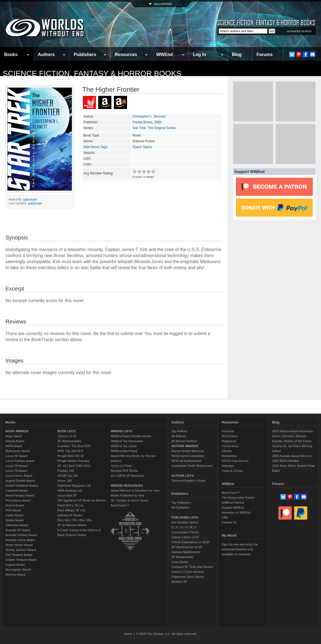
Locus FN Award (17, 466)
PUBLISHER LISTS (185, 517)
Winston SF (179, 582)
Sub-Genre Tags (95, 147)
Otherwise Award (17, 525)
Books (11, 55)
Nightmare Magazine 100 (74, 486)
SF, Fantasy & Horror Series (130, 500)
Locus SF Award (16, 456)
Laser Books (180, 562)
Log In (199, 55)
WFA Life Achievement (187, 461)
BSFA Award (14, 446)
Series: (88, 128)
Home (128, 634)
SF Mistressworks (69, 441)
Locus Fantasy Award (20, 461)
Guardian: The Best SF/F (74, 446)
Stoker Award (14, 520)
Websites (228, 466)
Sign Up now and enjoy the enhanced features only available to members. (240, 549)
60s (67, 520)
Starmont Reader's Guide (188, 481)
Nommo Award (15, 575)
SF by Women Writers (72, 525)
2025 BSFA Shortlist (286, 461)
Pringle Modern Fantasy (73, 461)
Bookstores (229, 456)
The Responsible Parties (238, 498)
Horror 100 (65, 481)
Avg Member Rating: (98, 173)
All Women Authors (184, 441)
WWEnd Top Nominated (127, 441)
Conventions (230, 446)
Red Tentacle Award (19, 555)
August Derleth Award (20, 481)
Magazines (229, 441)
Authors (46, 55)
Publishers (85, 55)
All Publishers (181, 508)
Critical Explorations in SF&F (191, 542)
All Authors (179, 436)
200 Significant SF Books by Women (82, 500)
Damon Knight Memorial (188, 451)
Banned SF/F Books (124, 471)
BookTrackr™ (120, 505)
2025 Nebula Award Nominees (292, 431)
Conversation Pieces (185, 532)
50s (60, 520)
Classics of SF (67, 436)
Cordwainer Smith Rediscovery (192, 466)
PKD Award (13, 510)
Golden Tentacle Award (21, 560)
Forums (265, 55)
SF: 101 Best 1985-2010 (74, 466)
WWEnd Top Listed (124, 446)
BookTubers (230, 436)
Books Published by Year (128, 495)
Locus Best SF (67, 495)
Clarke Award (14, 515)
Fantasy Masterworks (186, 552)
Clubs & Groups (232, 471)
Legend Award (15, 565)
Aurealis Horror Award (20, 540)
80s (82, 520)
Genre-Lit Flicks (121, 466)
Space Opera (142, 147)
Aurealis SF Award (18, 530)
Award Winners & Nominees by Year (135, 490)
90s (89, 520)
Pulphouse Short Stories (188, 577)
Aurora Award (15, 505)
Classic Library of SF (185, 537)
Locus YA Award (16, 471)
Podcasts (228, 431)
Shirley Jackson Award (21, 550)
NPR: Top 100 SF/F (70, 451)
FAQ (225, 517)
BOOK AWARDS (17, 431)
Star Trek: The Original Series (154, 128)
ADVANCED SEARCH (299, 31)
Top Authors (179, 431)
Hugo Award (14, 436)
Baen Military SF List (71, 510)
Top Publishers (181, 503)
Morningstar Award (18, 570)
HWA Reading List (70, 490)
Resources (126, 55)
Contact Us (229, 522)
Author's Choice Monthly (188, 572)
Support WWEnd (233, 508)
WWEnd (164, 55)
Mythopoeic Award (18, 451)
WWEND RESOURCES (127, 486)
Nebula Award (15, 441)
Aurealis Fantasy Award (21, 535)
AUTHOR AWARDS (185, 446)
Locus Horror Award (19, 476)
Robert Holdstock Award (22, 486)
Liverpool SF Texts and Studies (192, 567)
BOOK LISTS (67, 431)
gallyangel (30, 199)
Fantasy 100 (66, 471)
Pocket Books (142, 122)
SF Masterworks (182, 557)
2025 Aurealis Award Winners (292, 456)
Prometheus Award (18, 500)
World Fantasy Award (20, 495)
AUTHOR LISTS (183, 476)
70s (74, 520)
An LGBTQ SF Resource (127, 476)
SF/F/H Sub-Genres (235, 461)
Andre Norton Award (19, 545)
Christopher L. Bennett (149, 116)
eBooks (227, 451)
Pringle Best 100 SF (71, 456)
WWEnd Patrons (233, 503)
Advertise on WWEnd (236, 512)
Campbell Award (16, 490)
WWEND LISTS (122, 431)
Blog (237, 55)
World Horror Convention (188, 456)
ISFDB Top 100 (67, 476)
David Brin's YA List (70, 505)
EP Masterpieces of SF (187, 547)
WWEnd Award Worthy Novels (131, 436)
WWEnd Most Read (124, 451)
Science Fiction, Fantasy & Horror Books (92, 73)
